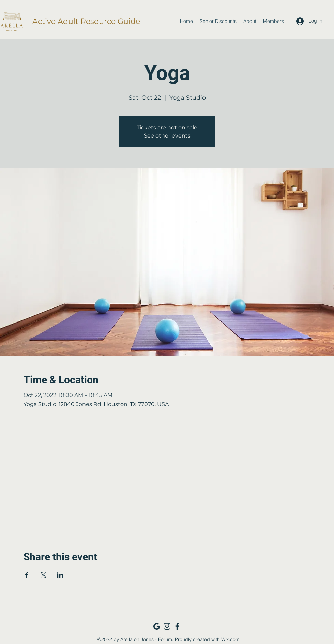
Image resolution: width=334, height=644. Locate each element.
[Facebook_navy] (177, 626)
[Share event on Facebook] (27, 575)
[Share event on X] (43, 575)
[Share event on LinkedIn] (60, 575)
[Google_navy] (157, 626)
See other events (167, 136)
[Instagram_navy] (167, 626)
